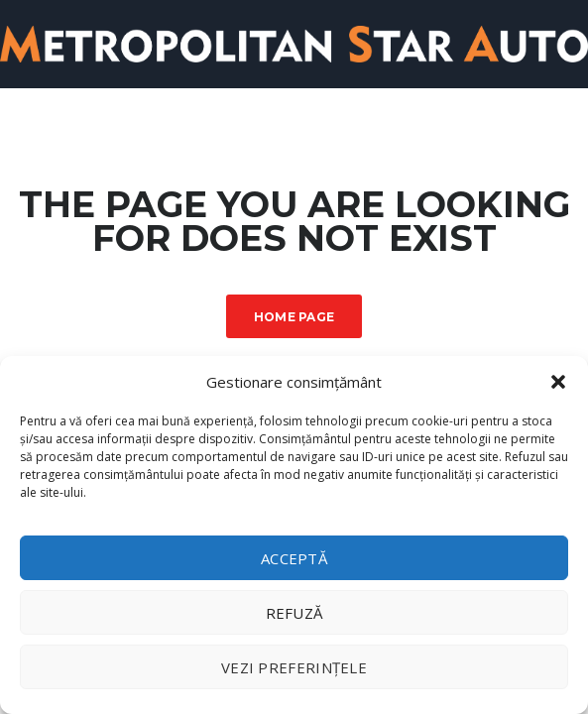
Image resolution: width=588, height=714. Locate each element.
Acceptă (294, 558)
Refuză (294, 613)
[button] (558, 382)
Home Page (294, 317)
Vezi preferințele (294, 667)
